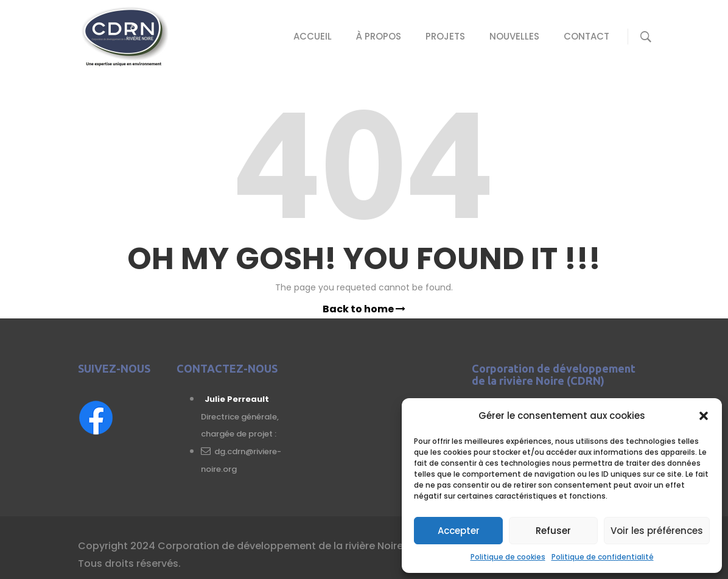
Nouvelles (514, 36)
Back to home (364, 309)
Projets (445, 36)
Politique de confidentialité (603, 557)
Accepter (459, 531)
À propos (379, 36)
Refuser (553, 531)
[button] (704, 416)
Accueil (313, 36)
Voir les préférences (657, 531)
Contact (586, 36)
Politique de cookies (508, 557)
